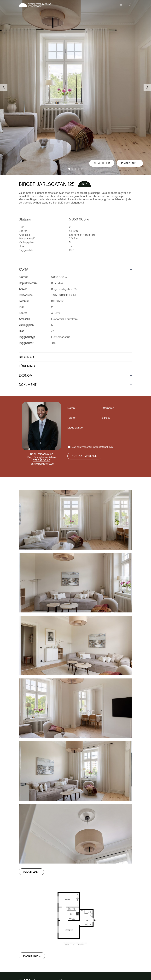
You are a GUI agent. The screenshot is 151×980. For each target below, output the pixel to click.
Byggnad (26, 357)
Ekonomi (26, 375)
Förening (27, 366)
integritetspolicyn (103, 447)
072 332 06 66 (41, 460)
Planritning (130, 163)
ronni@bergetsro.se (42, 464)
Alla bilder (102, 163)
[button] (69, 169)
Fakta (23, 270)
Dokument (28, 385)
